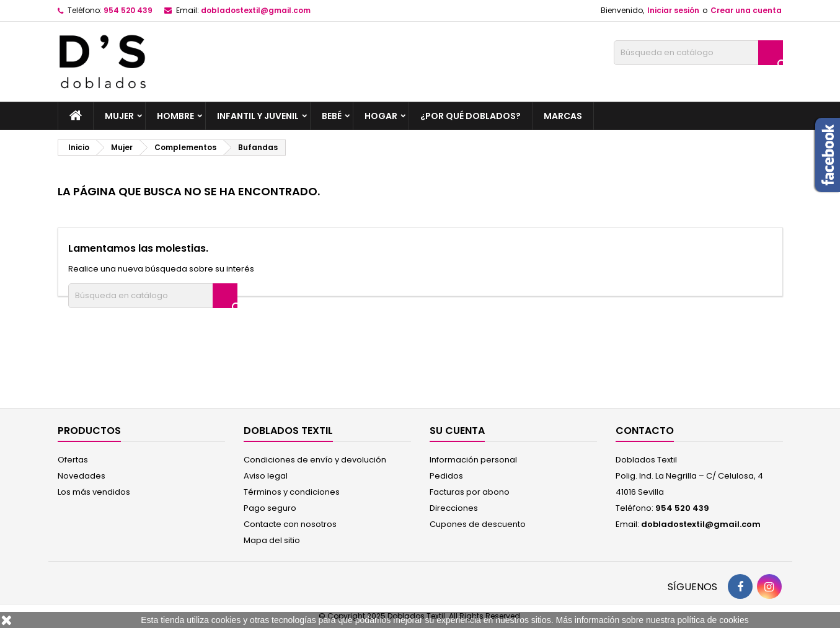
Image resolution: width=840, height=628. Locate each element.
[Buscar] (698, 53)
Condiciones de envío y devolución (315, 460)
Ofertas (73, 460)
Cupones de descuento (478, 524)
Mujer (119, 116)
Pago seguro (270, 508)
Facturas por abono (470, 492)
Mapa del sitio (272, 540)
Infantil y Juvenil (258, 116)
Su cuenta (457, 431)
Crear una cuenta (746, 10)
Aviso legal (266, 476)
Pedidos (446, 476)
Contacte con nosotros (290, 524)
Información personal (473, 460)
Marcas (563, 116)
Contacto (645, 431)
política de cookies (713, 620)
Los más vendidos (94, 492)
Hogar (381, 116)
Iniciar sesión (673, 10)
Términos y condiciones (292, 492)
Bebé (332, 116)
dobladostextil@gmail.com (256, 10)
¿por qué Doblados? (471, 116)
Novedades (82, 476)
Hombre (175, 116)
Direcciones (454, 508)
